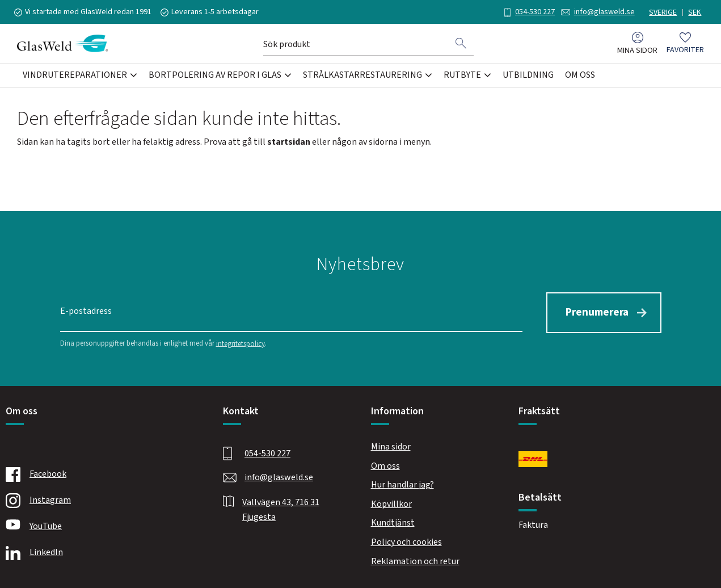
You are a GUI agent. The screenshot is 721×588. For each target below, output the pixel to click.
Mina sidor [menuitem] (637, 51)
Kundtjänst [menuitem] (393, 522)
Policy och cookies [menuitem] (406, 541)
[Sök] (461, 44)
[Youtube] (101, 526)
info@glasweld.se (602, 12)
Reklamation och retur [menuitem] (415, 560)
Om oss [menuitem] (580, 76)
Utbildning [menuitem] (528, 76)
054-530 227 (532, 12)
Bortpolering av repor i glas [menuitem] (215, 76)
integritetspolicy (241, 342)
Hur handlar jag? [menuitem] (402, 484)
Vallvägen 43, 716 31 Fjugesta (281, 509)
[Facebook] (101, 473)
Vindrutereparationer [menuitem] (75, 76)
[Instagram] (101, 499)
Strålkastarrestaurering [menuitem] (362, 76)
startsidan (289, 142)
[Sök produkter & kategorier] (356, 44)
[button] (685, 45)
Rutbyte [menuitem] (462, 76)
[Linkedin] (101, 552)
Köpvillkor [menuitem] (391, 503)
